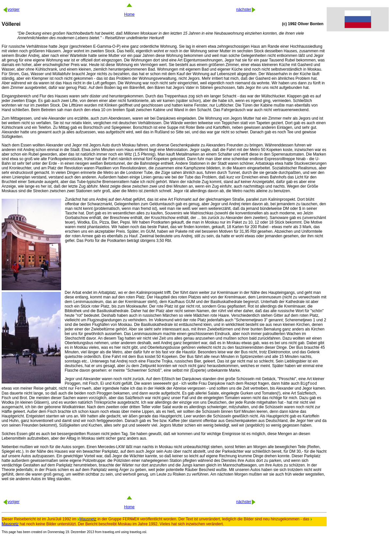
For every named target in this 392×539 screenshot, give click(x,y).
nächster (246, 9)
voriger (11, 9)
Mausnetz (87, 521)
